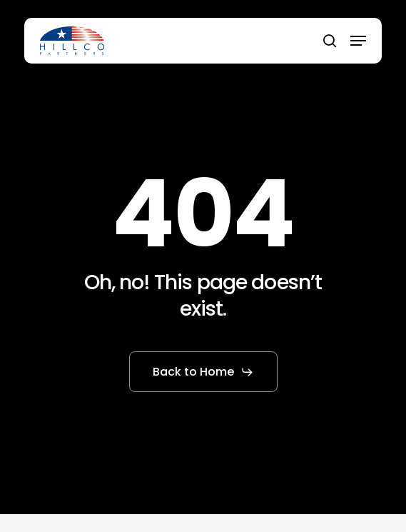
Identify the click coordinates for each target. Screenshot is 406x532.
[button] (358, 41)
